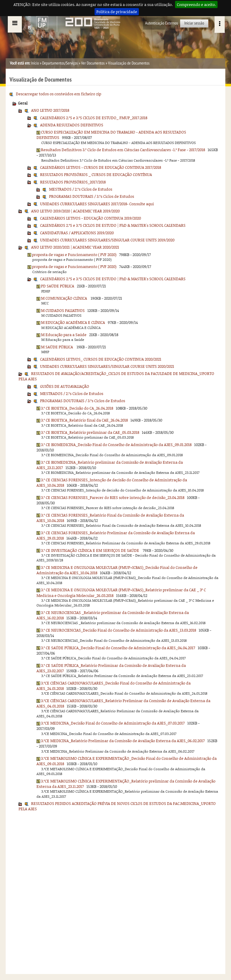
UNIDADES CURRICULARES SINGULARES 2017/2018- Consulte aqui (97, 204)
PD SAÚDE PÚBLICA (58, 286)
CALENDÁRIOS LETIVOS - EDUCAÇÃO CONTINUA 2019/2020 (91, 218)
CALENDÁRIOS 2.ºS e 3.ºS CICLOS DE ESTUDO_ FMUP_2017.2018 (94, 118)
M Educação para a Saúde (64, 335)
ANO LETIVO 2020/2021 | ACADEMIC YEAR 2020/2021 (75, 247)
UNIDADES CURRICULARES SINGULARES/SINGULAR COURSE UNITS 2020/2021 (107, 366)
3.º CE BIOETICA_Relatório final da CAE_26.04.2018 (84, 420)
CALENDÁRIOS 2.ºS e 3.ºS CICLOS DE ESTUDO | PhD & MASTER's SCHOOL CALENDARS (113, 225)
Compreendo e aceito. (196, 4)
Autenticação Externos (162, 23)
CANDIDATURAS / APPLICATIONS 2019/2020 (77, 233)
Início (35, 63)
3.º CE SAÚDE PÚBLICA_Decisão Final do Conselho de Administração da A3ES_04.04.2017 (118, 648)
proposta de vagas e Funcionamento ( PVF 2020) (74, 255)
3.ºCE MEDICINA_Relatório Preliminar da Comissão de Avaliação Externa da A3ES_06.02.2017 (123, 741)
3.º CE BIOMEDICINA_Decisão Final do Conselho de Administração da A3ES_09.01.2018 (116, 445)
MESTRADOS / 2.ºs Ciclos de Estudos (81, 189)
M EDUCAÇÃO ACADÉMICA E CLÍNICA (73, 322)
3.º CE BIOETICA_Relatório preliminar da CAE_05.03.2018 (90, 432)
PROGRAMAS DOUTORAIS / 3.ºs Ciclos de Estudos (92, 196)
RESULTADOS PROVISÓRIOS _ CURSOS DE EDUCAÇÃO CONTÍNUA (96, 174)
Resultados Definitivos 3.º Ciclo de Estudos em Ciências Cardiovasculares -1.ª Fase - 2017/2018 (123, 150)
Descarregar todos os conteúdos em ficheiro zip (58, 94)
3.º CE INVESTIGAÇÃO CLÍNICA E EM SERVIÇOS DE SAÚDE (91, 550)
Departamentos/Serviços (60, 63)
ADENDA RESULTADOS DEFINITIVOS (72, 125)
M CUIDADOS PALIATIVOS (63, 310)
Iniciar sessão (194, 23)
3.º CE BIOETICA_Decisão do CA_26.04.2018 (77, 408)
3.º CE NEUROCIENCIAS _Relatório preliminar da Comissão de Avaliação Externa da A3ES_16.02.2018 (113, 615)
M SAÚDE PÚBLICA (57, 347)
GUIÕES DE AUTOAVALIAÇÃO (65, 386)
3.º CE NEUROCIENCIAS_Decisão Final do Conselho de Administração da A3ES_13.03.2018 (118, 630)
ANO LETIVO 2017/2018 (50, 110)
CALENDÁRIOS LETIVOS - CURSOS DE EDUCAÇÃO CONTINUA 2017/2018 (101, 167)
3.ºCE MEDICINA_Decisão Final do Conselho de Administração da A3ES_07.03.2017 (113, 723)
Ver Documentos (93, 63)
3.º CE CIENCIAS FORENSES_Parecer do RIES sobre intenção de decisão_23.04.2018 (113, 497)
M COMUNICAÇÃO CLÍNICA (64, 298)
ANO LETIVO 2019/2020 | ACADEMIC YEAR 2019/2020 (75, 211)
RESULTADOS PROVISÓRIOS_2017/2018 (73, 182)
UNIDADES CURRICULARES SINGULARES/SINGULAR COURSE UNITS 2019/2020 (107, 240)
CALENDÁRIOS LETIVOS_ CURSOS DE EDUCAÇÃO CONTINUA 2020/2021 (101, 359)
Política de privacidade (117, 12)
